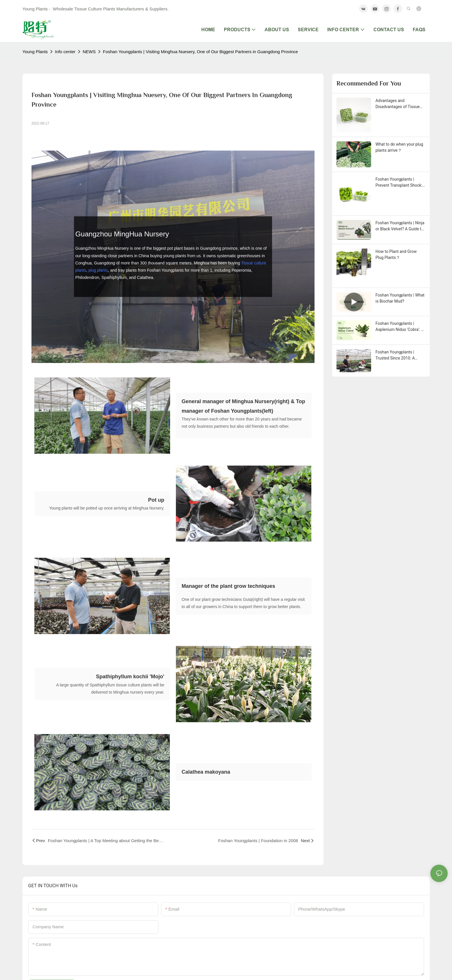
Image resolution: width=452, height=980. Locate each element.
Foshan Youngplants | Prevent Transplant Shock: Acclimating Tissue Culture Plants (400, 183)
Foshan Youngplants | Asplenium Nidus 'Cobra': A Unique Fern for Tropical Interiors (400, 327)
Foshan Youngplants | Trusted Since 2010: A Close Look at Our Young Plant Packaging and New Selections (398, 355)
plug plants (98, 270)
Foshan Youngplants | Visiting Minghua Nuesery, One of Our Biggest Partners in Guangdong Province (200, 52)
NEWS (89, 52)
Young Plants (35, 52)
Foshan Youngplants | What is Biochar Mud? (400, 298)
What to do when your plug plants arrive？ (399, 147)
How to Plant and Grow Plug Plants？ (396, 254)
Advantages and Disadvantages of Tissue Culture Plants (398, 104)
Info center (65, 52)
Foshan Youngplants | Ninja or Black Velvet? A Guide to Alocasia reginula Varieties (400, 226)
